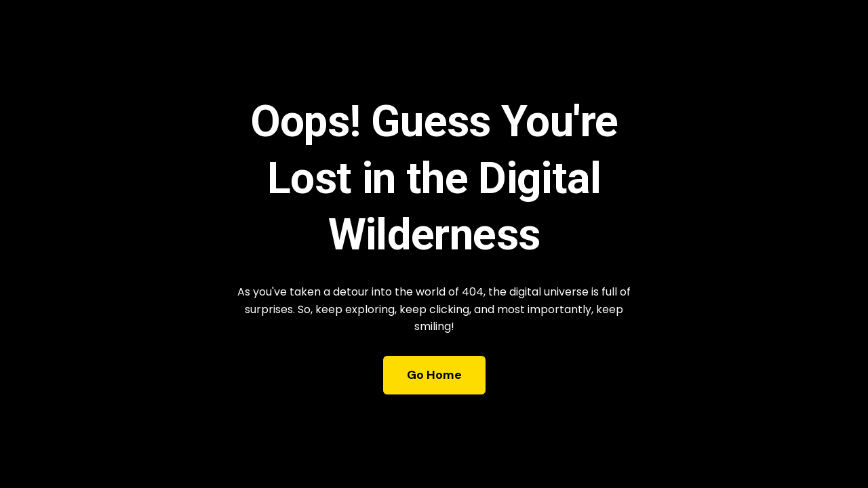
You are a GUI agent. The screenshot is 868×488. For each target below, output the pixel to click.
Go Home (434, 375)
